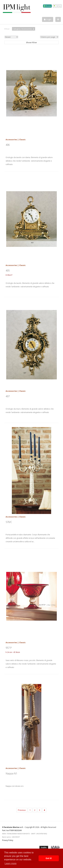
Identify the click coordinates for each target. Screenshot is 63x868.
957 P (9, 648)
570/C (9, 522)
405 (8, 270)
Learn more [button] (11, 863)
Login (48, 19)
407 (8, 396)
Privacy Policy (8, 840)
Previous (22, 810)
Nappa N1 (11, 773)
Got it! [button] (49, 858)
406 (8, 145)
